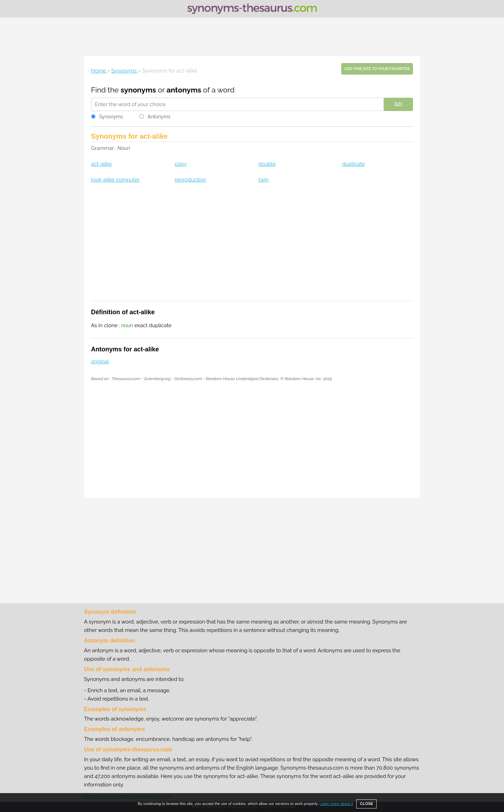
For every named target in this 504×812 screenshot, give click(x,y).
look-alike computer (115, 180)
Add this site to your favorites (377, 69)
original (100, 362)
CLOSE (366, 804)
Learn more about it (336, 804)
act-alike (101, 164)
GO (398, 104)
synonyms (138, 90)
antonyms (184, 90)
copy (181, 164)
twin (263, 180)
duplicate (354, 164)
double (267, 164)
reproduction (190, 180)
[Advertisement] (252, 37)
